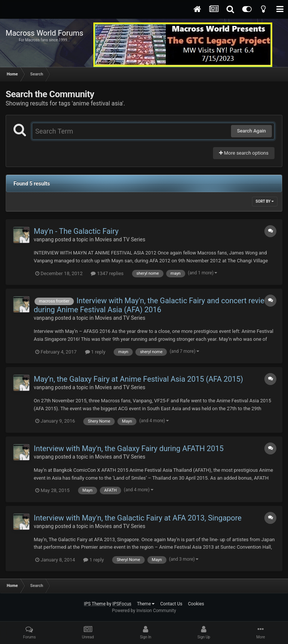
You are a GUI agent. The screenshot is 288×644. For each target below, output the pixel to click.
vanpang (44, 239)
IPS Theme (95, 604)
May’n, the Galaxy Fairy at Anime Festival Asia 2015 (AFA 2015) (138, 379)
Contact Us (171, 604)
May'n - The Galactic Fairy (76, 231)
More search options (244, 153)
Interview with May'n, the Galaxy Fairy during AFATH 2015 (129, 448)
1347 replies (107, 273)
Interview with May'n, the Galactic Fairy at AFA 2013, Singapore (138, 518)
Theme (146, 604)
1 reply (95, 352)
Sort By (265, 201)
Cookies (196, 604)
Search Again (251, 131)
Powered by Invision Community (144, 611)
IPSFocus (122, 604)
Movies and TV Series (120, 239)
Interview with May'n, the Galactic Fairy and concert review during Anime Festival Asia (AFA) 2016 (152, 305)
